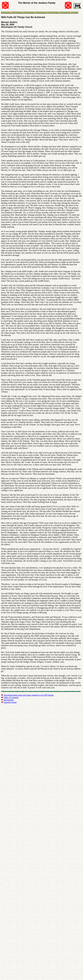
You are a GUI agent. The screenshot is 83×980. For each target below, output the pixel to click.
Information (9, 700)
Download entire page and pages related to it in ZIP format (29, 695)
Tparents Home (10, 702)
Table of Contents (11, 697)
